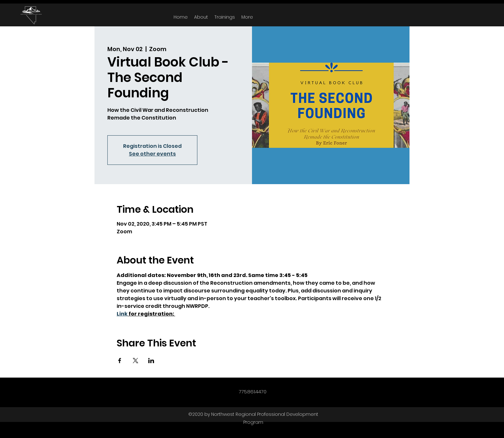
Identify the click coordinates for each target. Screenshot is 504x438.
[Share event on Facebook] (120, 361)
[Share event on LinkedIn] (151, 361)
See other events (152, 154)
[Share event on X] (135, 361)
